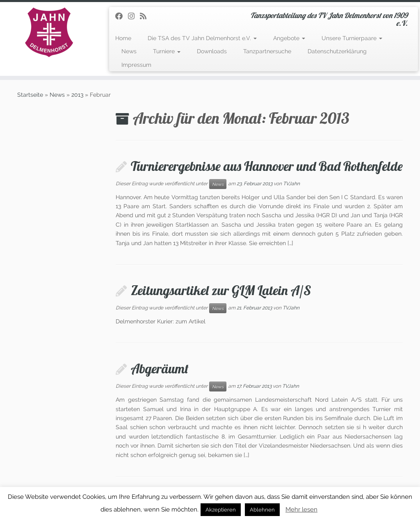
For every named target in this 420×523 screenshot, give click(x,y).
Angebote (289, 38)
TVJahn (291, 184)
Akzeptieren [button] (221, 510)
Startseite (30, 95)
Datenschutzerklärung (337, 51)
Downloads (212, 51)
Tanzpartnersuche (267, 51)
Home (123, 38)
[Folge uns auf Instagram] (134, 16)
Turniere (167, 51)
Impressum (136, 65)
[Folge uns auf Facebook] (122, 16)
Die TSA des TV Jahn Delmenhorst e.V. (202, 38)
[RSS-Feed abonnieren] (146, 16)
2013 (77, 95)
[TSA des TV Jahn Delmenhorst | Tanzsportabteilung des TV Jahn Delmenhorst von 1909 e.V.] (49, 32)
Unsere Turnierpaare (352, 38)
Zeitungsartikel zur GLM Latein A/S (221, 290)
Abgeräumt (160, 368)
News (129, 51)
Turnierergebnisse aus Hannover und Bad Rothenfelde (267, 166)
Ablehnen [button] (262, 510)
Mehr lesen (301, 509)
